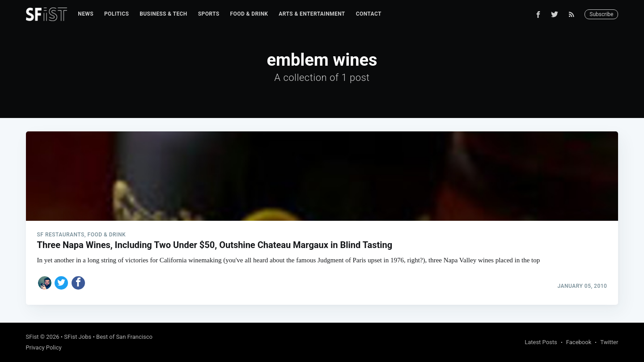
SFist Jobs (78, 337)
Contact (369, 14)
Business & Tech (163, 14)
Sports (209, 14)
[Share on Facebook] (78, 283)
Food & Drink (249, 14)
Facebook (579, 342)
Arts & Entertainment (312, 14)
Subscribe (601, 14)
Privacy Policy (44, 347)
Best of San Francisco (124, 337)
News (86, 14)
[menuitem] (86, 14)
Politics (117, 14)
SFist (32, 337)
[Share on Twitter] (61, 283)
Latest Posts (541, 342)
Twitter (609, 342)
